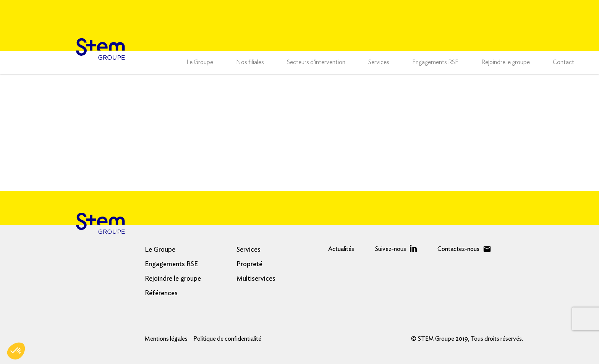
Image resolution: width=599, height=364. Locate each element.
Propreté (249, 264)
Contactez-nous (458, 249)
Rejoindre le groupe (506, 62)
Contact (563, 62)
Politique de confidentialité (227, 339)
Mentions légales (166, 339)
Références (161, 293)
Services (379, 62)
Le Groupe (200, 62)
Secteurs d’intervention (316, 62)
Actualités (341, 249)
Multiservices (256, 279)
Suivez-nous (390, 249)
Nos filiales (250, 62)
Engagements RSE (435, 62)
